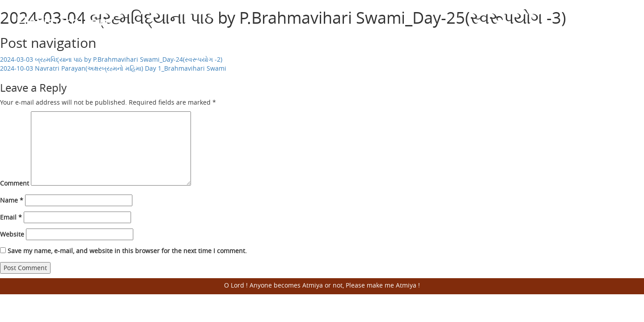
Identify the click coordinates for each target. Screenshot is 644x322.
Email (11, 217)
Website (12, 234)
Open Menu (617, 22)
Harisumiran (62, 22)
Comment (15, 183)
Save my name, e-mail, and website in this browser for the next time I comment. (127, 251)
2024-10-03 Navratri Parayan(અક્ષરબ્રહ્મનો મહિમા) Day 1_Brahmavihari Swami (113, 68)
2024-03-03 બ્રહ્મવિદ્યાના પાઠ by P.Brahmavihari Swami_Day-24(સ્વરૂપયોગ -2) (111, 59)
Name (12, 200)
